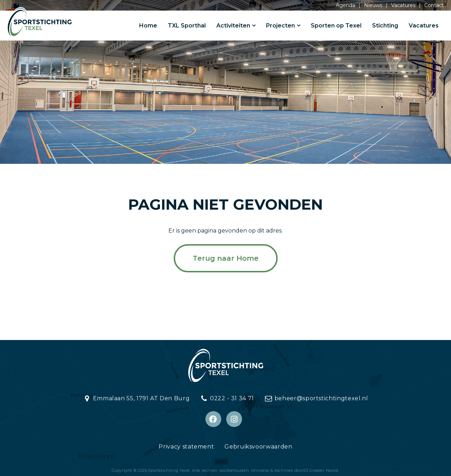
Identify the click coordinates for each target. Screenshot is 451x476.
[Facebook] (213, 419)
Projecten (280, 26)
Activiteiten (233, 26)
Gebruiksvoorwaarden (258, 447)
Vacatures (403, 5)
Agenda (345, 5)
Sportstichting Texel (169, 470)
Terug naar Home (226, 258)
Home (148, 25)
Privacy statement (186, 447)
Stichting (385, 25)
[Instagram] (234, 419)
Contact (434, 5)
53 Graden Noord (321, 470)
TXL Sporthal (187, 25)
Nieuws (373, 5)
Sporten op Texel (336, 25)
